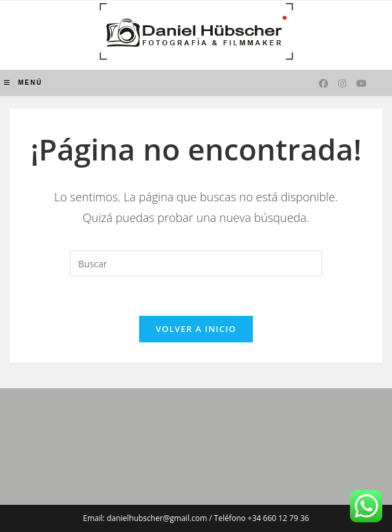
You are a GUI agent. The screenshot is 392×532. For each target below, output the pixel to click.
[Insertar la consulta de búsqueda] (196, 263)
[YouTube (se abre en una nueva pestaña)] (362, 83)
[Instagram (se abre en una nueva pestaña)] (342, 83)
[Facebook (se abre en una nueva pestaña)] (323, 83)
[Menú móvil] (23, 83)
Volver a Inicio (196, 329)
